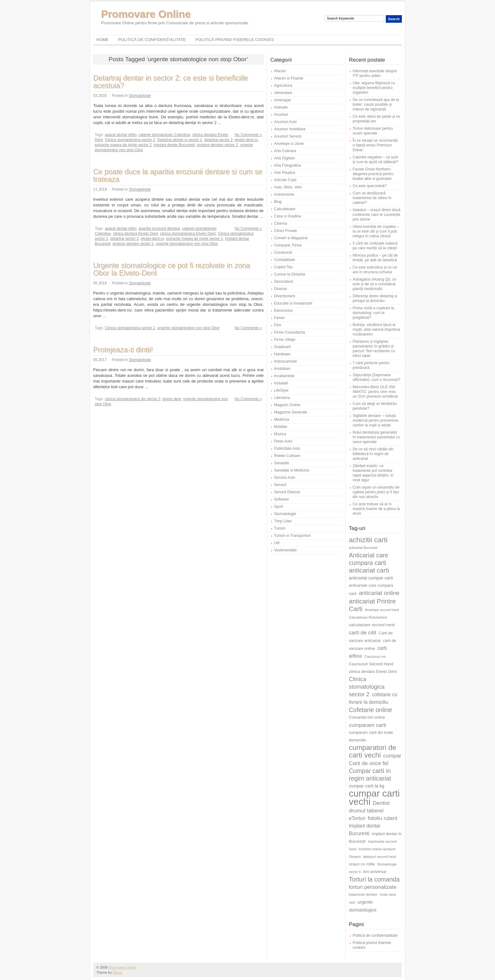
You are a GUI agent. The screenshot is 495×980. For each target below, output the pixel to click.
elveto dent (172, 399)
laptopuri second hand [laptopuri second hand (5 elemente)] (380, 857)
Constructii (283, 252)
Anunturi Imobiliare (290, 129)
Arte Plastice (285, 173)
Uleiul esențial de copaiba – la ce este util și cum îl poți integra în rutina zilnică (376, 231)
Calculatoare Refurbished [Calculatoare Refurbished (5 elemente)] (368, 617)
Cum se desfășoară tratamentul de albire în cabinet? (372, 198)
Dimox (118, 972)
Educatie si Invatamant (293, 303)
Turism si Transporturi (292, 536)
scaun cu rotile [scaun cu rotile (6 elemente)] (362, 864)
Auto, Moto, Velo (288, 187)
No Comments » (248, 135)
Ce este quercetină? (370, 186)
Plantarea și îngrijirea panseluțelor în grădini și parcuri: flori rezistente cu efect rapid (374, 349)
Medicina (282, 419)
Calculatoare (285, 209)
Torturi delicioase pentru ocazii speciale (373, 131)
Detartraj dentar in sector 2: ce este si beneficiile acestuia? (171, 82)
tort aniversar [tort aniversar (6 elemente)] (375, 872)
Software (281, 499)
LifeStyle (281, 390)
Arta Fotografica (287, 165)
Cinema (280, 223)
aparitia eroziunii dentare (159, 229)
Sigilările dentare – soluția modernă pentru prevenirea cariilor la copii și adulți (376, 420)
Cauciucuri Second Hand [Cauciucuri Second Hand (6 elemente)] (371, 664)
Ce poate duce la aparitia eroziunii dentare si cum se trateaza (178, 175)
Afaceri (280, 71)
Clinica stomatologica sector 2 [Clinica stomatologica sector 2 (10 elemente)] (367, 687)
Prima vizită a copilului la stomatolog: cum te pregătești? (373, 313)
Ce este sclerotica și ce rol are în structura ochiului (375, 270)
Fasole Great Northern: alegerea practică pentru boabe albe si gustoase (373, 174)
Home (102, 40)
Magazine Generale (291, 412)
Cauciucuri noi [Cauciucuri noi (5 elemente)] (375, 656)
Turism (280, 528)
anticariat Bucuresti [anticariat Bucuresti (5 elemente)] (363, 548)
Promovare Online (146, 14)
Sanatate (282, 463)
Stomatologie (140, 96)
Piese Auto (283, 441)
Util (277, 543)
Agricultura (283, 86)
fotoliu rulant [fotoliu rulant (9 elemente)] (383, 818)
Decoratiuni (284, 282)
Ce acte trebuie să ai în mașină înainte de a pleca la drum (376, 509)
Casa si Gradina (288, 216)
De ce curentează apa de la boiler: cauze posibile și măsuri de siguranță (376, 104)
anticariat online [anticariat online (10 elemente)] (379, 593)
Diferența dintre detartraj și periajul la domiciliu (375, 298)
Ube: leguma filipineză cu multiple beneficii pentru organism (374, 88)
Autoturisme (284, 194)
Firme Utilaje (285, 340)
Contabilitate (285, 260)
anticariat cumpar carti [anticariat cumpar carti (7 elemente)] (371, 578)
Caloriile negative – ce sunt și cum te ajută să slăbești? (375, 160)
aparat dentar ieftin (121, 135)
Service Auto (285, 478)
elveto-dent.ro (246, 140)
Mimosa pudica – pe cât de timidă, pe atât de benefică (375, 258)
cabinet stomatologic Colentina (164, 135)
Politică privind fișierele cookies (235, 40)
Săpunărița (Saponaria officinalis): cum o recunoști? (376, 377)
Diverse (280, 289)
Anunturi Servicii (288, 136)
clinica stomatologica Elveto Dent (188, 234)
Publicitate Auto (287, 448)
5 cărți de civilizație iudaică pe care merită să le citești (375, 246)
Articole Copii (285, 180)
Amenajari (283, 100)
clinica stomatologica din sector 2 (133, 399)
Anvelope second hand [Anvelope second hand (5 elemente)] (382, 610)
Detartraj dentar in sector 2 (180, 140)
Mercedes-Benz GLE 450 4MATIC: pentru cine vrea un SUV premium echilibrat (375, 392)
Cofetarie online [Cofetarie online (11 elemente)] (370, 710)
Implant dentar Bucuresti (174, 145)
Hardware (282, 354)
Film (278, 325)
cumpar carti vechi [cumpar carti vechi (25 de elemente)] (374, 797)
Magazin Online (287, 405)
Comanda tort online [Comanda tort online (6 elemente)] (367, 717)
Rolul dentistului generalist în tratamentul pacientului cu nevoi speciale (376, 437)
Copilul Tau (283, 267)
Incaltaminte (284, 376)
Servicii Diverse (287, 492)
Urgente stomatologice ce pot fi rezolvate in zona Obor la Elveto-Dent (172, 269)
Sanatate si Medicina (292, 470)
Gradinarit (282, 347)
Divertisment (285, 296)
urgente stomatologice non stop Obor (187, 244)
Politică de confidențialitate (152, 40)
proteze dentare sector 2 (218, 145)
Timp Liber (283, 521)
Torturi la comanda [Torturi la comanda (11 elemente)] (374, 879)
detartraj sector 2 (218, 140)
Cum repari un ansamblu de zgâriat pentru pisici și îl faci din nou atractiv (376, 492)
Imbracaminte (286, 361)
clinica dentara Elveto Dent (135, 234)
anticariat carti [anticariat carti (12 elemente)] (369, 570)
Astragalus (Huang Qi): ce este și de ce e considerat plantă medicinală (374, 284)
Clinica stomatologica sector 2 (130, 140)
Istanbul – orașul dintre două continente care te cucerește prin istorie (376, 215)
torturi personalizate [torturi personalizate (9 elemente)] (373, 887)
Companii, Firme (288, 245)
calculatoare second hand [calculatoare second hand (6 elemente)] (372, 625)
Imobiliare (282, 369)
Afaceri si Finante (289, 78)
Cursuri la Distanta (290, 274)
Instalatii (281, 383)
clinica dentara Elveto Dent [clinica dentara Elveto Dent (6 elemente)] (373, 671)
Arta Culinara (285, 151)
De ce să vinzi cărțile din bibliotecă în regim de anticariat (373, 454)
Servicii (280, 485)
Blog (278, 202)
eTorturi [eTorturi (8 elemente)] (357, 818)
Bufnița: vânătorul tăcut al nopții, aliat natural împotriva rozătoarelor (376, 330)
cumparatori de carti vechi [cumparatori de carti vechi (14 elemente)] (373, 751)
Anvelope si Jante (289, 144)
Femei (279, 318)
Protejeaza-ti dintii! (123, 350)
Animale (281, 107)
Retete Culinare (287, 456)
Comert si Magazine (291, 238)
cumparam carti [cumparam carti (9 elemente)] (367, 725)
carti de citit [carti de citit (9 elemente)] (363, 633)
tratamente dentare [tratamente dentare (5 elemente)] (363, 894)
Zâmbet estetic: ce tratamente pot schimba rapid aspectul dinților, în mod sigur (373, 473)
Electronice (283, 311)
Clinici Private (286, 231)
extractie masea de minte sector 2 (123, 145)
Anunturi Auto (285, 122)
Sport (279, 507)
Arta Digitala (284, 158)
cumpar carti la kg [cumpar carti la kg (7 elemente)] (367, 786)
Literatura (282, 398)
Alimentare (283, 93)
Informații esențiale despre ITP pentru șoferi (375, 73)
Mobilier (281, 427)
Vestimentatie (285, 550)
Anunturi (281, 115)
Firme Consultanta (289, 332)
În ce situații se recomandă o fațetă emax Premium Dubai (375, 145)
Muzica (280, 434)
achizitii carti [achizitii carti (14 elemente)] (368, 540)
